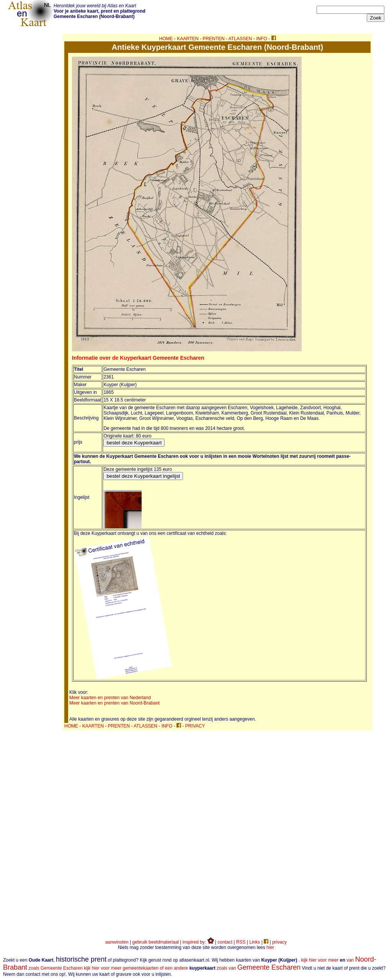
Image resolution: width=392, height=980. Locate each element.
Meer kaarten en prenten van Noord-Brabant (114, 703)
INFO (262, 39)
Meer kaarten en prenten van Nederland (110, 698)
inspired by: (198, 942)
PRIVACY (195, 726)
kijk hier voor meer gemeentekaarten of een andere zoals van (192, 968)
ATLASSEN (240, 39)
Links (255, 942)
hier (270, 947)
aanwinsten (117, 942)
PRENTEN (213, 39)
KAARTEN (188, 39)
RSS (241, 942)
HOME (166, 39)
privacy (279, 942)
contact (225, 942)
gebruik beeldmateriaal (156, 942)
